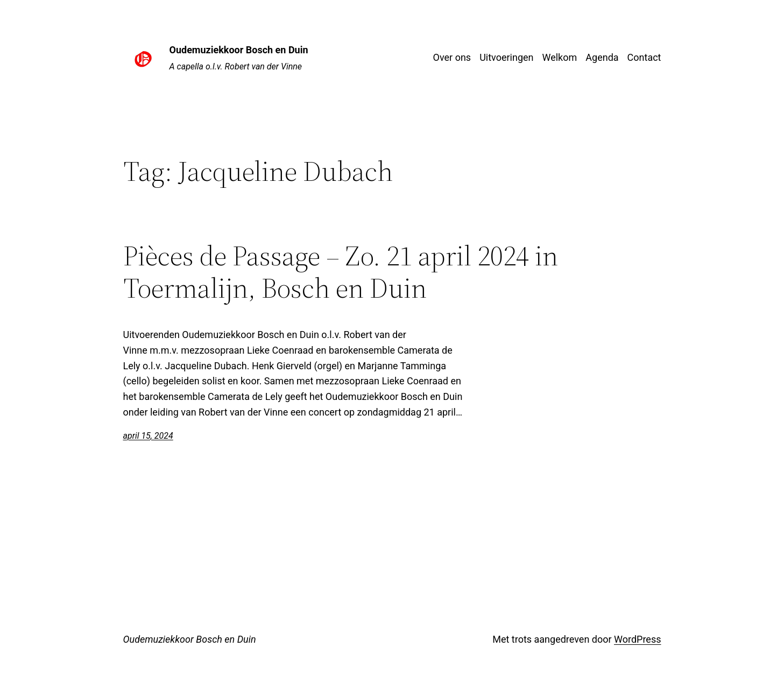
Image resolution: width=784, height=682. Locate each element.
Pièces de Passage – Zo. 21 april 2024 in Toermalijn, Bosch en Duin (341, 272)
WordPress (637, 639)
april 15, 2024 (148, 436)
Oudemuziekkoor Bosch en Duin (239, 50)
